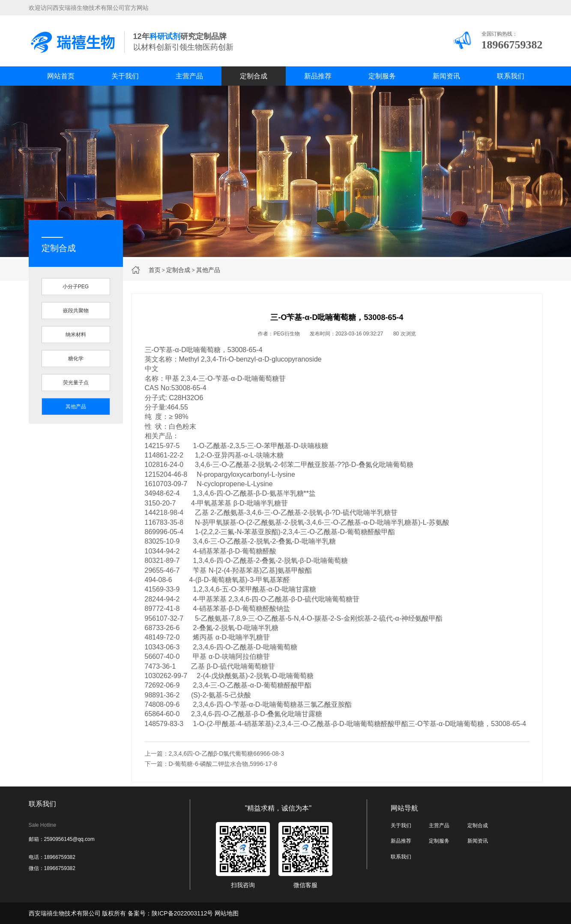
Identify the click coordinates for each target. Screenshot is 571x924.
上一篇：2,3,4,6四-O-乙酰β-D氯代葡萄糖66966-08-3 (214, 754)
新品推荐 (318, 76)
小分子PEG (76, 287)
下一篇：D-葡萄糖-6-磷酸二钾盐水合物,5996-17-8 (211, 764)
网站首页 (61, 76)
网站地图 (227, 913)
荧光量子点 (76, 383)
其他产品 (208, 270)
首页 (155, 270)
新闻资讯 (446, 76)
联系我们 (511, 76)
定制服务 (382, 76)
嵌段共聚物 (76, 311)
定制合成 (254, 76)
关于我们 (125, 76)
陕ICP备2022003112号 (182, 913)
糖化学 (76, 359)
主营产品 (189, 76)
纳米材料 (76, 335)
